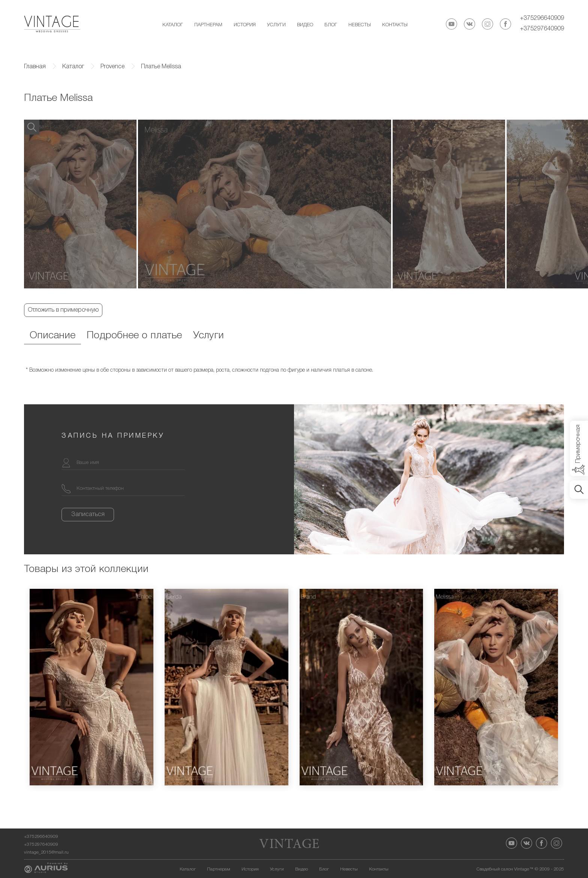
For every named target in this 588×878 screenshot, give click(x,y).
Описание (52, 336)
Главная (35, 67)
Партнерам (208, 25)
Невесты (360, 25)
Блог (331, 25)
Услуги (276, 25)
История (245, 25)
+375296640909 (542, 18)
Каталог (173, 25)
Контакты (395, 25)
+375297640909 (542, 29)
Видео (305, 25)
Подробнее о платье (134, 336)
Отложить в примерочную (63, 310)
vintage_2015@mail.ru (46, 852)
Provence (112, 67)
